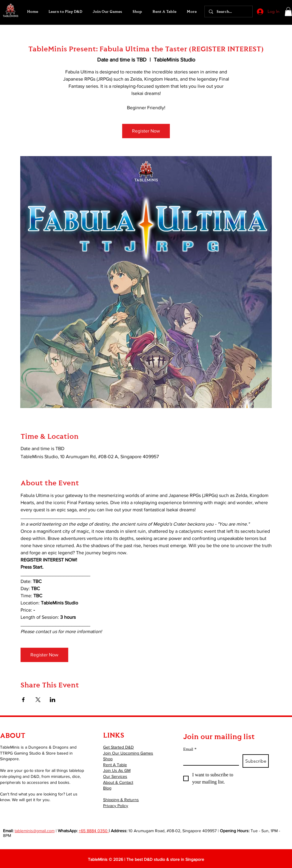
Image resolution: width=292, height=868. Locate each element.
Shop (108, 759)
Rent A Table (115, 765)
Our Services (115, 776)
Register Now (146, 131)
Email (190, 749)
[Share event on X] (38, 700)
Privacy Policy (116, 806)
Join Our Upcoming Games (128, 753)
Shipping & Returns (121, 800)
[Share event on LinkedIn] (53, 700)
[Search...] (228, 11)
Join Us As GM (117, 770)
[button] (107, 12)
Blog (107, 788)
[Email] (209, 760)
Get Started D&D (118, 747)
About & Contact (118, 782)
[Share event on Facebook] (23, 700)
